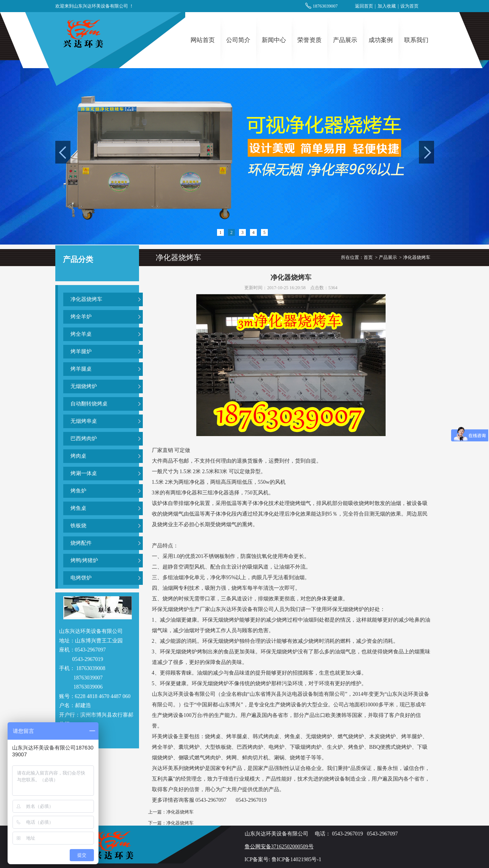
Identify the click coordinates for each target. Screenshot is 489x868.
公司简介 (238, 40)
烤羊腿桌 (81, 369)
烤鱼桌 (78, 508)
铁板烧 (78, 526)
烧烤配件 (81, 543)
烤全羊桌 (81, 334)
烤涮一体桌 (84, 473)
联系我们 (416, 40)
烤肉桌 (78, 456)
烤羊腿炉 (81, 351)
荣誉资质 (309, 40)
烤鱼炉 (78, 491)
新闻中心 (274, 40)
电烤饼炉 (81, 578)
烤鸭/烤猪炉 (84, 560)
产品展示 (345, 40)
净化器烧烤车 (86, 299)
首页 (368, 257)
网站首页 (203, 40)
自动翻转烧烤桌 (89, 404)
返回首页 (364, 6)
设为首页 (409, 6)
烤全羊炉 (81, 317)
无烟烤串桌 (84, 421)
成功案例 (381, 40)
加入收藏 (387, 6)
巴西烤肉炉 (84, 439)
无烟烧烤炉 (84, 386)
